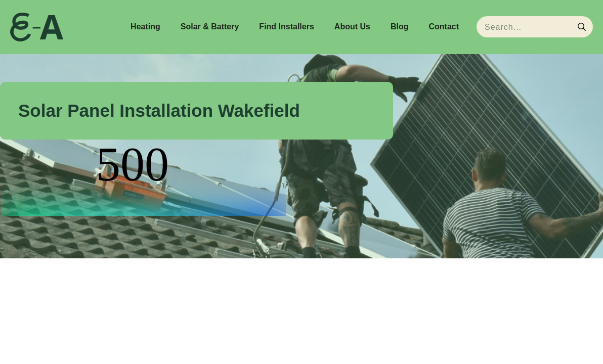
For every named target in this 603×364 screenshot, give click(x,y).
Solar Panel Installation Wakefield (159, 110)
